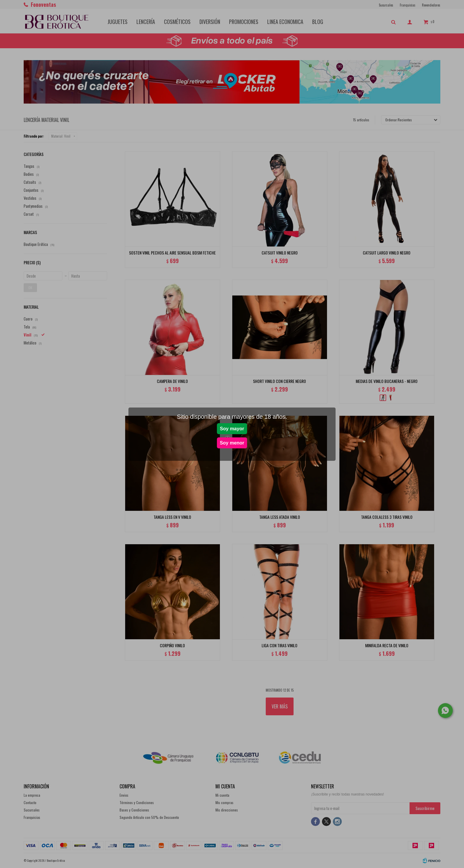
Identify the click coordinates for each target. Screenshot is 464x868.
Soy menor (232, 443)
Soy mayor (232, 429)
